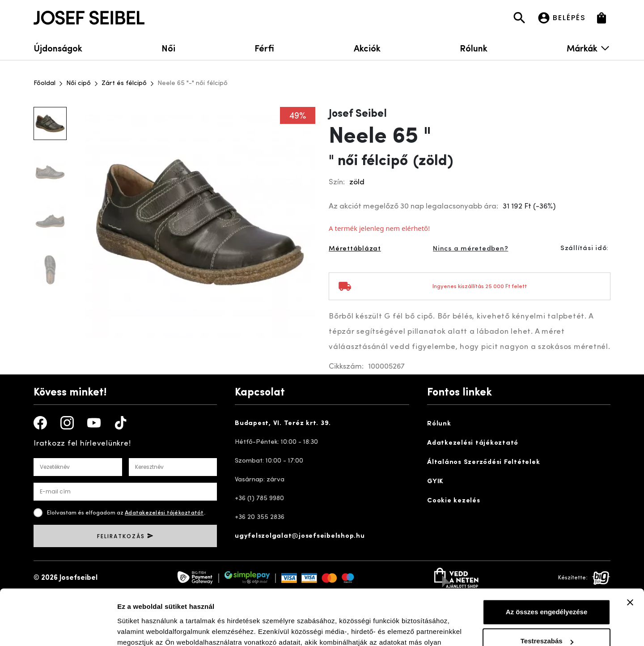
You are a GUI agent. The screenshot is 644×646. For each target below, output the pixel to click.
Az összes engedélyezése (547, 563)
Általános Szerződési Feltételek (483, 462)
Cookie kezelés (454, 501)
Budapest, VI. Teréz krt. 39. (283, 423)
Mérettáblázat (355, 249)
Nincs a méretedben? (470, 249)
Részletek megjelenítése (156, 628)
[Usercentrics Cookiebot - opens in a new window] (58, 629)
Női (168, 48)
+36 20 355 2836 (260, 517)
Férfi (264, 48)
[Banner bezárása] (630, 553)
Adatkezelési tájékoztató (473, 443)
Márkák (589, 48)
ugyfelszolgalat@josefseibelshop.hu (300, 536)
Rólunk (474, 48)
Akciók (367, 48)
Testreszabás (547, 592)
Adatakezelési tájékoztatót (164, 513)
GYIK (435, 482)
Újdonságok (58, 48)
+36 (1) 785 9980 (259, 499)
